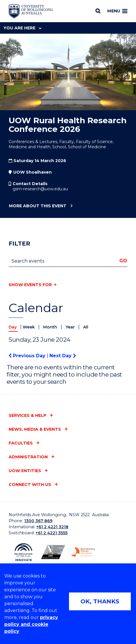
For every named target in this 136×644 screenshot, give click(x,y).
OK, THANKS (100, 601)
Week (29, 327)
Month (51, 327)
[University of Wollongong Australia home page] (31, 11)
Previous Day (28, 356)
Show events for (30, 285)
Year (71, 327)
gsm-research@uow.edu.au (40, 189)
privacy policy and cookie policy (31, 624)
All (86, 327)
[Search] (98, 11)
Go (123, 261)
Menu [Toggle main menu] (117, 11)
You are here (22, 28)
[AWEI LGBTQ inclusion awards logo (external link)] (53, 552)
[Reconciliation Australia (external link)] (23, 552)
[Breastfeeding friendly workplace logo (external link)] (83, 552)
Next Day (63, 356)
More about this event (38, 206)
